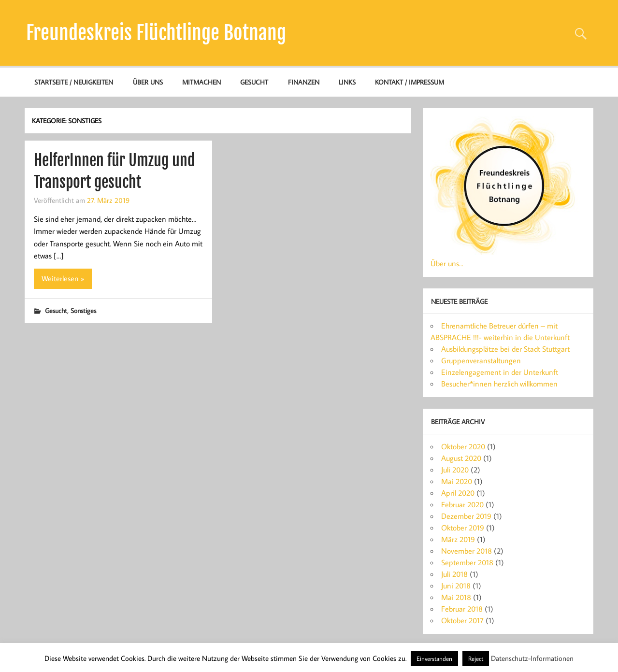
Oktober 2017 (462, 620)
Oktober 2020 (463, 446)
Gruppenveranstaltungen (481, 360)
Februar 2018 (462, 609)
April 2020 (458, 493)
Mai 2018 (456, 597)
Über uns (148, 82)
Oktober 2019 (463, 528)
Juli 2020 (455, 470)
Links (347, 82)
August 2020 (461, 458)
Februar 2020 (462, 504)
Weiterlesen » (63, 278)
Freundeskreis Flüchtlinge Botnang (156, 33)
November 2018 (467, 551)
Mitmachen (201, 82)
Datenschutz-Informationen (532, 658)
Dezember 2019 (466, 516)
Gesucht (254, 82)
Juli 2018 (454, 574)
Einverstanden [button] (434, 658)
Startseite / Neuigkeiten (74, 82)
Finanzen (304, 82)
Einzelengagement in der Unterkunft (500, 372)
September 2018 (467, 562)
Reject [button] (476, 658)
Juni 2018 (456, 586)
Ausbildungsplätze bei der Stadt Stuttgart (505, 349)
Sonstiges (83, 310)
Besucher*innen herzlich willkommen (499, 384)
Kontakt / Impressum (410, 82)
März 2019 (458, 539)
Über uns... (447, 263)
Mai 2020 (457, 481)
